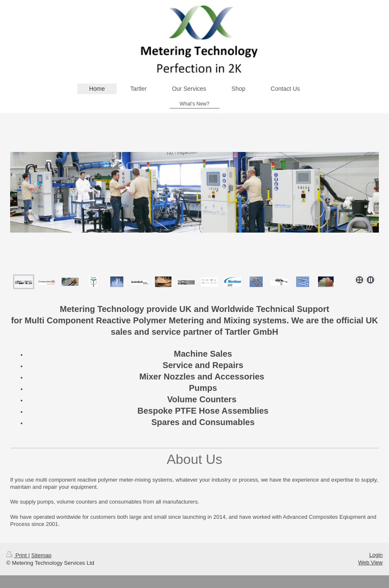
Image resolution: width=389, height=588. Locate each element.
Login (376, 555)
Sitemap (41, 555)
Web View (370, 562)
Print (17, 555)
